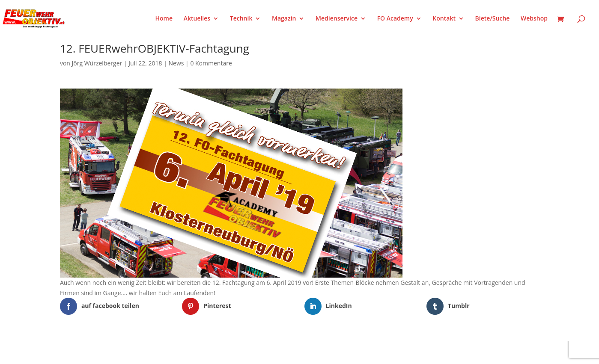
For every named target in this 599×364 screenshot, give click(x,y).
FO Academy (395, 19)
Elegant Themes (103, 352)
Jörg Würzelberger (97, 63)
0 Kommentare (211, 63)
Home (164, 19)
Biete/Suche (493, 19)
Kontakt (444, 19)
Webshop (534, 19)
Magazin (284, 19)
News (176, 63)
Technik (241, 19)
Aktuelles (197, 19)
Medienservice (337, 19)
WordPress (160, 352)
